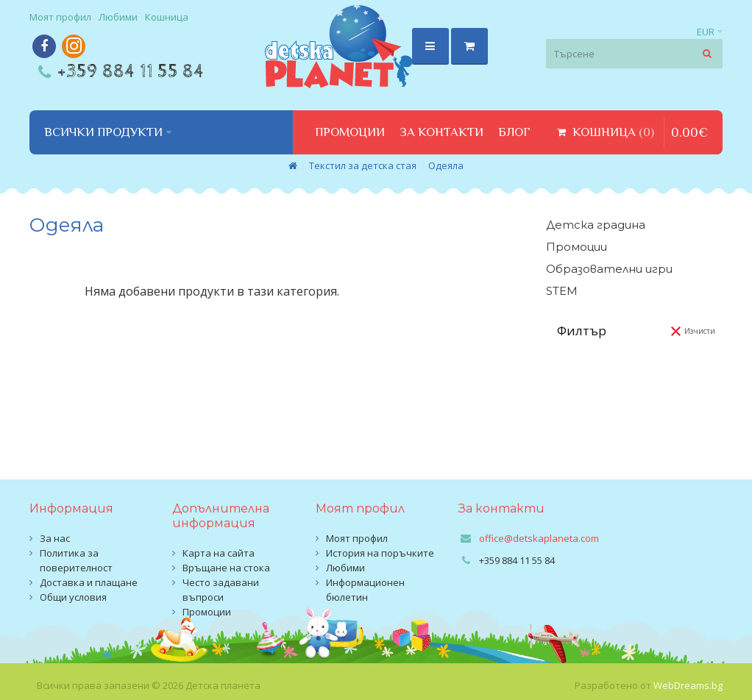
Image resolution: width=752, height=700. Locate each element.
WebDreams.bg (688, 685)
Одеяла (446, 165)
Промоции (577, 247)
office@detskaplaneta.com (539, 538)
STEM (562, 291)
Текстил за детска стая (363, 165)
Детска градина (596, 225)
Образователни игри (609, 269)
